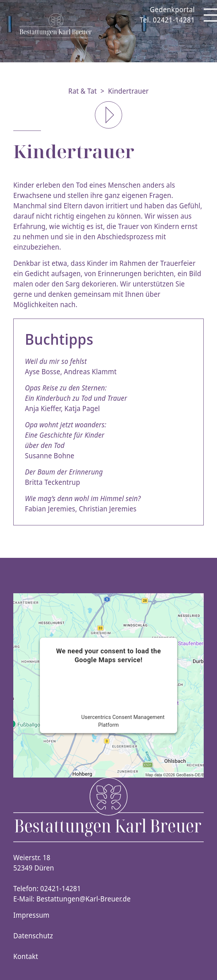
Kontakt (26, 956)
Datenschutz (33, 936)
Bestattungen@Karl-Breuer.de (84, 899)
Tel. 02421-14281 (167, 20)
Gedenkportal (172, 10)
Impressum (31, 915)
